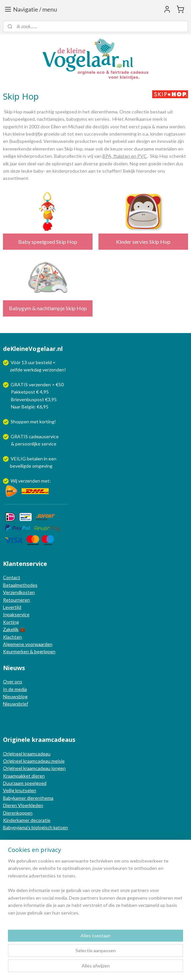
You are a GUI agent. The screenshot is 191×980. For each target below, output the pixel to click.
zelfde (16, 370)
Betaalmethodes (20, 585)
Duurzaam (14, 783)
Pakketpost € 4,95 (26, 392)
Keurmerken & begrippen (29, 651)
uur (31, 362)
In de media (15, 689)
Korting (11, 622)
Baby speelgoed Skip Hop (48, 242)
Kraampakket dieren (24, 776)
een (52, 459)
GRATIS (20, 436)
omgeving (42, 466)
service (48, 444)
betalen (35, 459)
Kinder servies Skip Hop (143, 242)
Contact (12, 577)
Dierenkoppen (18, 813)
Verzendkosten (19, 592)
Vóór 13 (19, 362)
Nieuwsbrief (16, 704)
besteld (44, 362)
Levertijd (12, 607)
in (46, 459)
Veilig (9, 790)
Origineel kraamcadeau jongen (34, 768)
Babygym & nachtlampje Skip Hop (48, 308)
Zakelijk (11, 629)
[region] (95, 890)
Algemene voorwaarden (28, 644)
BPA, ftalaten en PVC (125, 156)
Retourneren (16, 600)
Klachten (12, 637)
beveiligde (21, 466)
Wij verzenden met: (31, 481)
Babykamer (14, 798)
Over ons (13, 682)
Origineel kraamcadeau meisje (34, 761)
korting (47, 422)
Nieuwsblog (15, 696)
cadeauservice (44, 436)
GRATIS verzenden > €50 (37, 384)
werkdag (32, 370)
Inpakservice (16, 614)
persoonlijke (28, 444)
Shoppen (20, 422)
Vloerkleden (30, 805)
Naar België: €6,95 (30, 407)
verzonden (53, 370)
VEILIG (19, 459)
